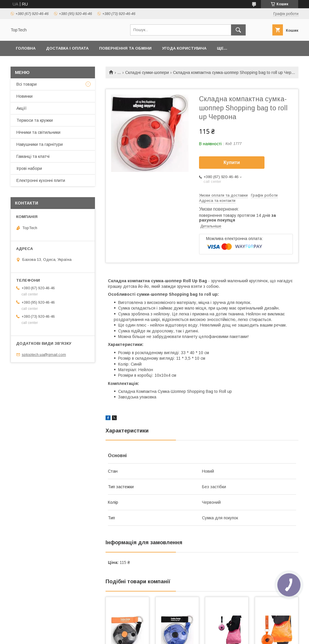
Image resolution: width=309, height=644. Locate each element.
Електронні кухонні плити (41, 180)
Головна (26, 48)
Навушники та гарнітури (40, 144)
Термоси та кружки (35, 120)
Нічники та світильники (38, 132)
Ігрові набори (29, 168)
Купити (232, 162)
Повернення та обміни (125, 48)
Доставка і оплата (67, 48)
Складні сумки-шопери (147, 72)
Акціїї (22, 108)
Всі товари (27, 84)
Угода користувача (184, 48)
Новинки (24, 96)
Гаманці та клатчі (33, 156)
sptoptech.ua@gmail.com (44, 355)
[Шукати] (238, 30)
